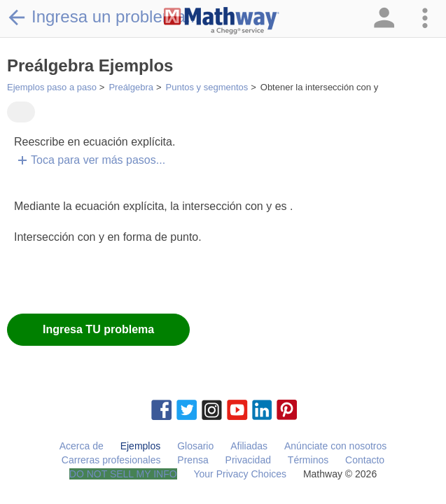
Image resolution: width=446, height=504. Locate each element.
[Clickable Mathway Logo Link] (222, 21)
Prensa (193, 460)
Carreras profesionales (111, 460)
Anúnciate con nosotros (335, 446)
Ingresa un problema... (103, 17)
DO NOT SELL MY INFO (123, 474)
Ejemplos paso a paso (52, 87)
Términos (308, 460)
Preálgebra (131, 87)
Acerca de (82, 446)
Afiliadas (249, 446)
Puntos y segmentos (207, 87)
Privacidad (248, 460)
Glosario (195, 446)
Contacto (365, 460)
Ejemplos (141, 446)
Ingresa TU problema (98, 329)
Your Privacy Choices (240, 474)
